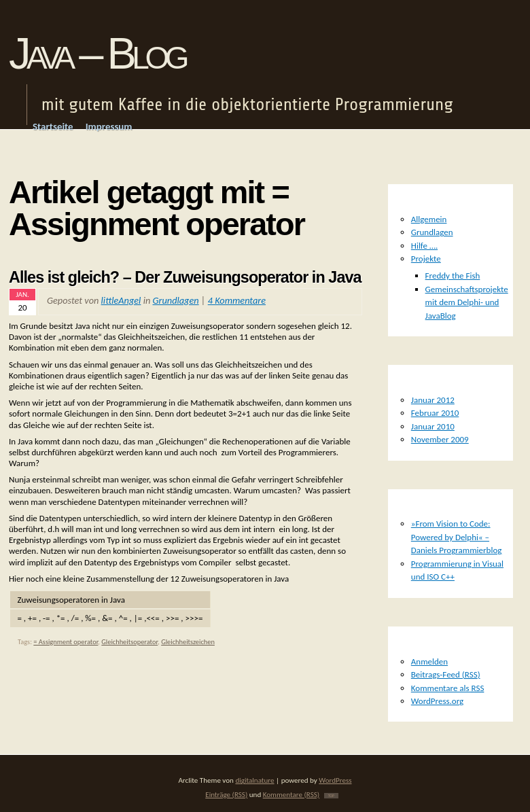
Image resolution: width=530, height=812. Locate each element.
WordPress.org (437, 701)
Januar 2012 (433, 400)
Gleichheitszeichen (188, 642)
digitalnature (254, 780)
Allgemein (429, 219)
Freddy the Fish (453, 276)
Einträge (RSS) (226, 794)
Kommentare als (448, 688)
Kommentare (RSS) (291, 794)
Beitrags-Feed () (446, 674)
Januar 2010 (433, 426)
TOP (331, 796)
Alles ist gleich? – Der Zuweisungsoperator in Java (185, 277)
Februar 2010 (435, 413)
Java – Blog (97, 53)
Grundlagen (176, 300)
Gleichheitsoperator (129, 642)
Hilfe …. (424, 246)
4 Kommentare (237, 300)
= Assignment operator (66, 642)
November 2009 (440, 439)
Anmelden (429, 661)
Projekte (426, 259)
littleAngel (121, 300)
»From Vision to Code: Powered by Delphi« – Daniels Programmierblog (457, 537)
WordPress (335, 780)
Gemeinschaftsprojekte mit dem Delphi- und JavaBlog (467, 302)
